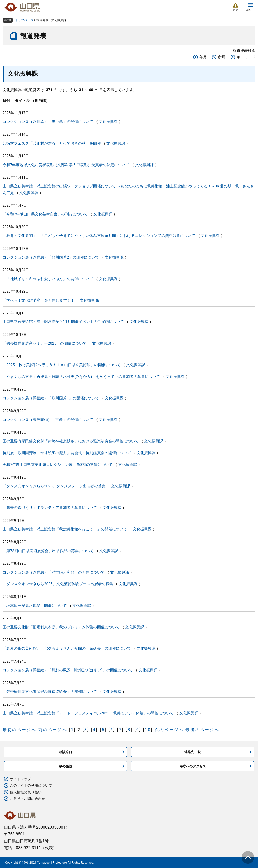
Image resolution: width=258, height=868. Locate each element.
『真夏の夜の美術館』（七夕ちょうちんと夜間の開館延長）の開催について (67, 648)
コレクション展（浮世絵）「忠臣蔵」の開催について (48, 122)
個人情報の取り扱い (26, 792)
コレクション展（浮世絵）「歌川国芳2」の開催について (51, 257)
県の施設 (66, 766)
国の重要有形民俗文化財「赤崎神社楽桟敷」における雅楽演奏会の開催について (71, 441)
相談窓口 (66, 752)
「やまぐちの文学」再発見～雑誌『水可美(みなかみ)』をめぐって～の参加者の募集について (81, 377)
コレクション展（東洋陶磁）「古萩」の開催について (48, 420)
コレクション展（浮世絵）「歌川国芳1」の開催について (51, 398)
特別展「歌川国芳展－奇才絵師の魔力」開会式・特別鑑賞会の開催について (67, 453)
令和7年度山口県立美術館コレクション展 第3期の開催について (58, 465)
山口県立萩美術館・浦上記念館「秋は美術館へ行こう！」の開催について (65, 529)
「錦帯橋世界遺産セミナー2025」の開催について (45, 343)
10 (148, 730)
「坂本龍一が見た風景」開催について (35, 606)
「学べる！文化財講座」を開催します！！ (38, 300)
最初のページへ (19, 730)
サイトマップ (20, 779)
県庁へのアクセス (193, 766)
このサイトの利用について (31, 785)
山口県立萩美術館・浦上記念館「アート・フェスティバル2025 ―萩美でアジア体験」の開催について (88, 713)
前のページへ (53, 730)
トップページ (24, 20)
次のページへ (169, 730)
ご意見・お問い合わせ (27, 799)
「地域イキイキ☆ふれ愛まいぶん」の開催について (48, 279)
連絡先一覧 (193, 752)
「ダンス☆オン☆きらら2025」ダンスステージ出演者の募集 (54, 486)
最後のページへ (202, 730)
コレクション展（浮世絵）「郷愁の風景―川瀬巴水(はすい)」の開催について (68, 670)
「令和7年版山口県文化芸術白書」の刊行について (45, 214)
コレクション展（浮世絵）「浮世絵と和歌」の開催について (54, 572)
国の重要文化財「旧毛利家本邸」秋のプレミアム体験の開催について (61, 627)
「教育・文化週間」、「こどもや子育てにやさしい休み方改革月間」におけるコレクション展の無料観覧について (99, 236)
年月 (203, 57)
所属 (222, 57)
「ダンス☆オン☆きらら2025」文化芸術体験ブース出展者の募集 (58, 584)
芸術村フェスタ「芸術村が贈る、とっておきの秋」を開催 (52, 143)
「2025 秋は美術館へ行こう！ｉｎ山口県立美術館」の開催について (62, 365)
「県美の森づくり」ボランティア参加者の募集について (50, 508)
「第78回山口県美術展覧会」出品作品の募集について (48, 551)
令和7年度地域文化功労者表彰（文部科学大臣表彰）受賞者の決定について (66, 165)
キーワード (246, 57)
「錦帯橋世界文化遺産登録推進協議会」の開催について (50, 692)
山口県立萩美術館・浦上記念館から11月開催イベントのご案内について (63, 322)
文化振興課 (108, 122)
